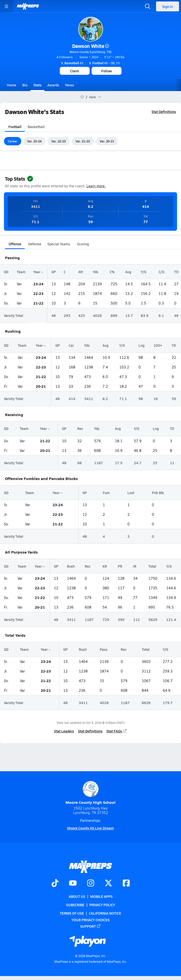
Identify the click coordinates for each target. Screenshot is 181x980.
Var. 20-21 (107, 141)
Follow (107, 71)
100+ (158, 345)
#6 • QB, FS (104, 63)
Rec (80, 429)
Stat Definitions (164, 112)
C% (112, 272)
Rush (71, 566)
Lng (141, 345)
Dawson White (90, 46)
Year (38, 272)
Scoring (83, 244)
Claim (75, 71)
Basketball (36, 127)
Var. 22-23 (59, 141)
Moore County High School (90, 793)
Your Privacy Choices (91, 920)
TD (176, 272)
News (70, 85)
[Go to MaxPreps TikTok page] (55, 884)
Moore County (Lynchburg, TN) (91, 52)
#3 (72, 63)
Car (71, 345)
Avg (128, 272)
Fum (106, 493)
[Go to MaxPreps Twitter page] (108, 884)
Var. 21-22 (83, 141)
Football (15, 127)
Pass (104, 649)
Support (91, 926)
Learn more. (96, 186)
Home (12, 85)
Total (152, 566)
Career (13, 141)
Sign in (168, 6)
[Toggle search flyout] (148, 6)
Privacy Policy (102, 905)
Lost (131, 493)
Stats (37, 85)
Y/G (143, 272)
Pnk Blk (158, 493)
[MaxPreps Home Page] (82, 97)
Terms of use (72, 913)
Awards (53, 85)
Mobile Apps (101, 896)
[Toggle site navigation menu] (6, 6)
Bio (25, 85)
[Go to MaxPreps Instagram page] (91, 884)
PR (120, 566)
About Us (77, 896)
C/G (161, 272)
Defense (35, 244)
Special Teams (59, 244)
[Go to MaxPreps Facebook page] (126, 884)
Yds (96, 272)
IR (135, 566)
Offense (15, 244)
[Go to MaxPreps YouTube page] (73, 884)
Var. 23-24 (34, 141)
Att (81, 272)
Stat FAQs (117, 731)
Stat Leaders (64, 731)
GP (54, 272)
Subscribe (75, 905)
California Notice (105, 913)
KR (105, 566)
